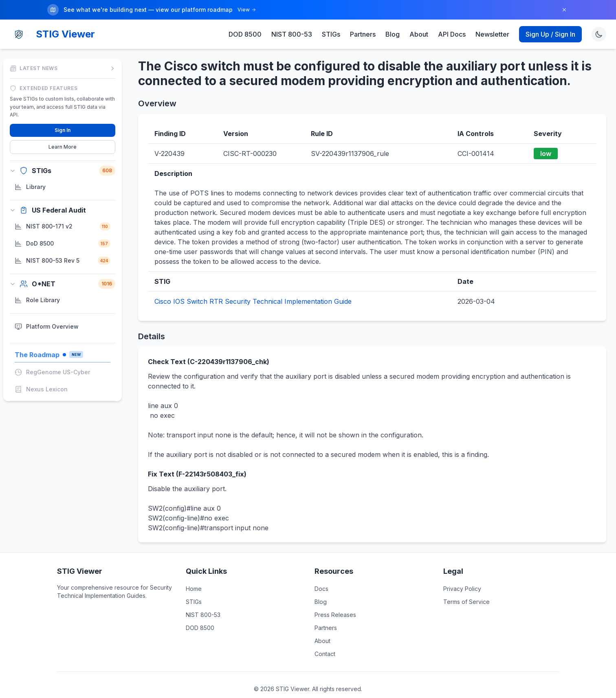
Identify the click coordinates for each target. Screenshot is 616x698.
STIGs (331, 33)
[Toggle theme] (599, 33)
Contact (325, 652)
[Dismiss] (564, 10)
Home (194, 587)
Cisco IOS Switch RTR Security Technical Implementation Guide (253, 300)
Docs (321, 587)
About (419, 33)
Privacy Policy (462, 587)
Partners (363, 33)
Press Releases (335, 613)
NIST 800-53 (292, 33)
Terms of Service (466, 600)
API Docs (452, 33)
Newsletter (492, 33)
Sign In (63, 128)
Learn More (63, 145)
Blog (393, 33)
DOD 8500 (245, 33)
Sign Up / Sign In (550, 33)
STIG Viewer (65, 32)
